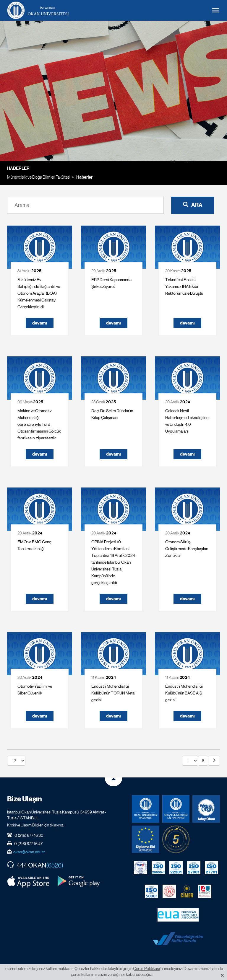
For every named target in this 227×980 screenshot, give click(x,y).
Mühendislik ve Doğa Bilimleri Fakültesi (39, 177)
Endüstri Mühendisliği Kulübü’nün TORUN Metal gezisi (113, 693)
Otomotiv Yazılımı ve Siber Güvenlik (35, 690)
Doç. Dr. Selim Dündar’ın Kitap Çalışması (112, 414)
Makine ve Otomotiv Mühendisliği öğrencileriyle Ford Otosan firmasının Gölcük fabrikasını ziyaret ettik (39, 424)
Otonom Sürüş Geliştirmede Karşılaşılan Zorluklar (187, 549)
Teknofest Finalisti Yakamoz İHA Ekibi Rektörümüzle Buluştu (184, 286)
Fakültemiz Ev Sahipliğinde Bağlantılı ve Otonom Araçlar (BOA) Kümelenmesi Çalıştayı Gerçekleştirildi (39, 293)
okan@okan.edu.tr (29, 852)
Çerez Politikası (146, 968)
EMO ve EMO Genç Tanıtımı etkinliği (34, 545)
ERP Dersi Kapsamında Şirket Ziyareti (111, 283)
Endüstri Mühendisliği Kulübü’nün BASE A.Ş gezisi (184, 693)
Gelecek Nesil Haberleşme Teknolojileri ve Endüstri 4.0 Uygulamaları (187, 421)
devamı (40, 323)
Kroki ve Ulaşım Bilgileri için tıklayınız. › (36, 825)
